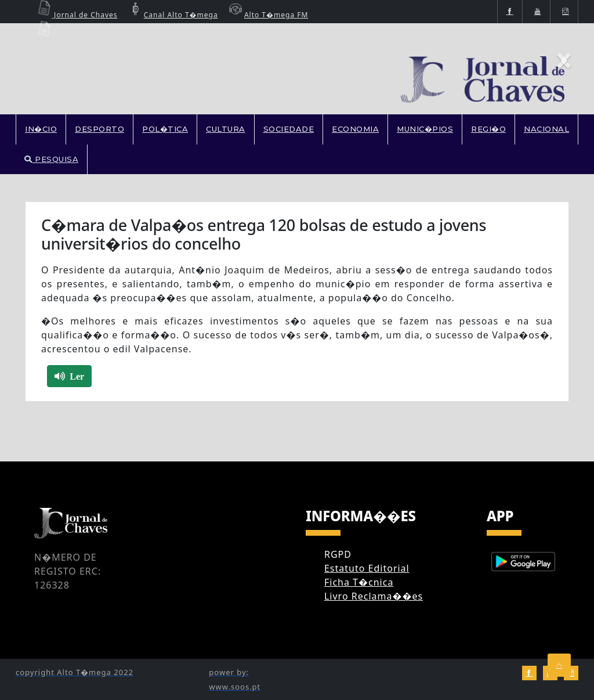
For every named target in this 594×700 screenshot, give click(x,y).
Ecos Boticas (66, 36)
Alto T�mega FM (267, 15)
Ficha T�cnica (359, 582)
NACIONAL (546, 129)
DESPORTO (99, 129)
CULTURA (226, 129)
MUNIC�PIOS (425, 129)
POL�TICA (165, 129)
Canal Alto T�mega (172, 15)
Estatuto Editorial (367, 568)
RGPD (338, 554)
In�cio (41, 129)
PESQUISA (51, 159)
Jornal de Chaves (76, 15)
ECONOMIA (355, 129)
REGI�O (488, 129)
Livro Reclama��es (374, 596)
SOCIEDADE (289, 129)
